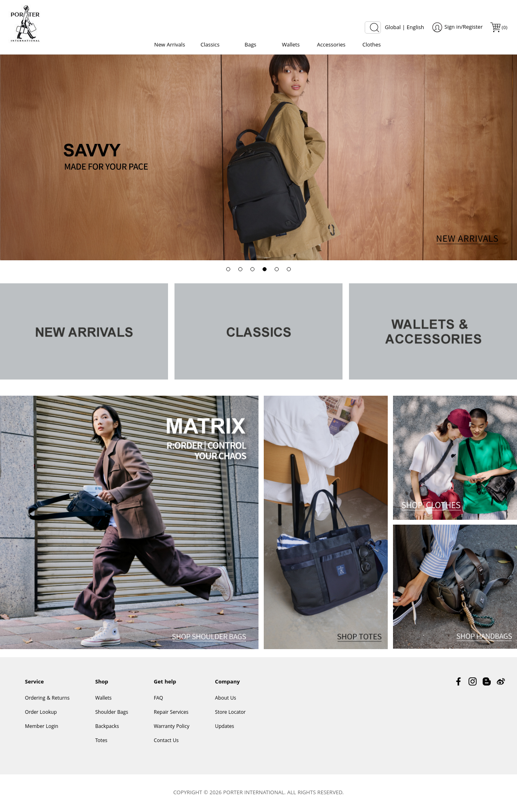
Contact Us (166, 741)
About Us (225, 699)
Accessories (331, 45)
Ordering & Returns (47, 699)
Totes (101, 741)
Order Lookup (41, 713)
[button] (228, 269)
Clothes (372, 45)
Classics (210, 45)
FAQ (159, 699)
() (504, 28)
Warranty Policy (172, 727)
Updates (224, 727)
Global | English (405, 28)
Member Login (42, 727)
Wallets (291, 45)
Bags (250, 45)
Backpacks (107, 727)
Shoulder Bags (112, 713)
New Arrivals (170, 45)
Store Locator (230, 713)
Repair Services (171, 713)
